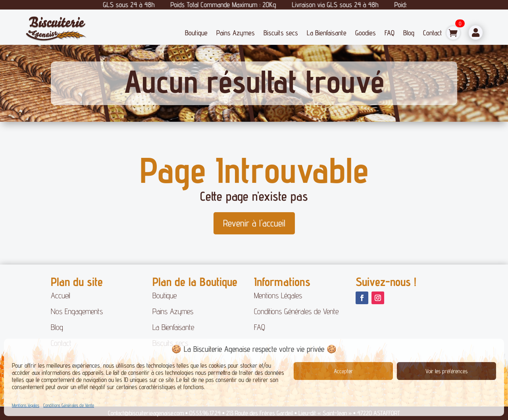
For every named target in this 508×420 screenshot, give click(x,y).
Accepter (343, 371)
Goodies (366, 33)
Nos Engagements (77, 311)
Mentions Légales (278, 295)
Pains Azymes (236, 33)
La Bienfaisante (327, 33)
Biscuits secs (281, 33)
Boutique (196, 33)
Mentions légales (26, 405)
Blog (409, 33)
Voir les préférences (446, 371)
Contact (433, 33)
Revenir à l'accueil (254, 223)
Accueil (61, 295)
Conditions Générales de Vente (69, 405)
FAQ (390, 33)
